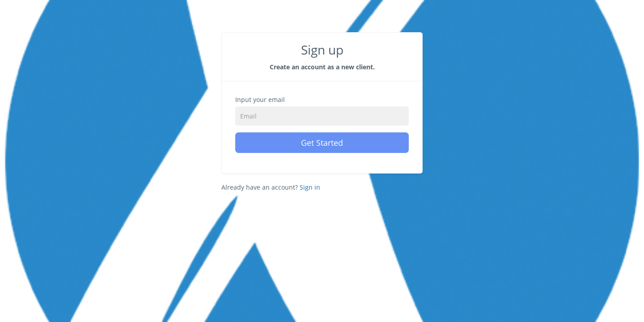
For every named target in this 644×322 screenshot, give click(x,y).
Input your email (260, 100)
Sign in (310, 187)
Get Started (322, 143)
